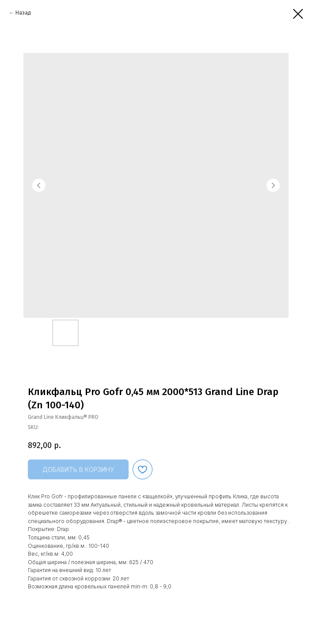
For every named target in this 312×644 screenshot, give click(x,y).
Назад (23, 13)
